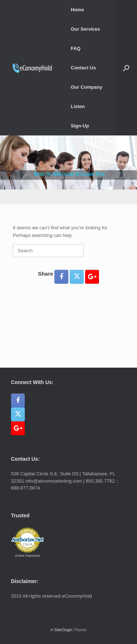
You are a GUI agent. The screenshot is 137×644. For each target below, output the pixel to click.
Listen (78, 106)
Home (77, 10)
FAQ (76, 48)
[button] (126, 68)
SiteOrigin (63, 630)
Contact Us (83, 68)
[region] (68, 170)
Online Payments (28, 556)
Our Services (85, 29)
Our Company (87, 87)
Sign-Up (80, 126)
